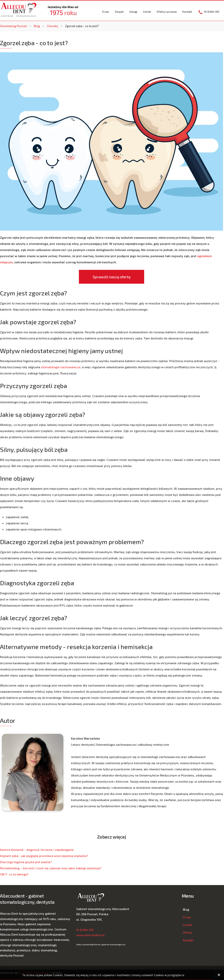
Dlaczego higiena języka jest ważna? (26, 862)
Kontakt (187, 12)
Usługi (133, 12)
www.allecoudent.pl (90, 935)
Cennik (147, 12)
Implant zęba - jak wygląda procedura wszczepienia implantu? (44, 856)
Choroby (52, 26)
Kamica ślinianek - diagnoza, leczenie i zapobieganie (37, 850)
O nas (106, 12)
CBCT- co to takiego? (14, 874)
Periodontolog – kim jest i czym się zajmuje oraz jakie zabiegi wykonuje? (51, 868)
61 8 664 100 (85, 930)
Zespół (119, 12)
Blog (37, 26)
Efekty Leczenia (167, 12)
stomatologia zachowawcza (61, 367)
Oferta (187, 932)
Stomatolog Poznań (13, 26)
